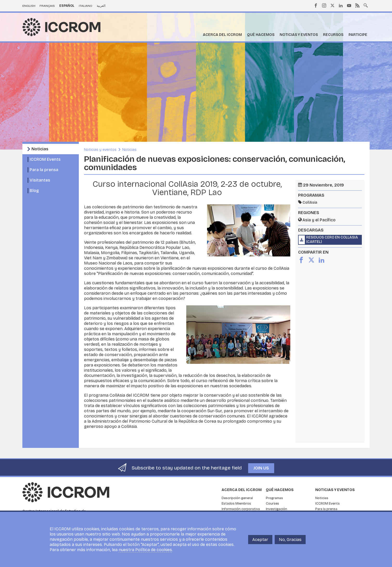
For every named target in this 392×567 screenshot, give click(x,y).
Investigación (277, 509)
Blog (34, 191)
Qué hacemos (261, 35)
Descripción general (237, 498)
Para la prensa (44, 170)
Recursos (333, 35)
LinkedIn (341, 5)
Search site (366, 5)
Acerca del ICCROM (222, 35)
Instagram (324, 5)
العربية (101, 6)
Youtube (349, 5)
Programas (274, 498)
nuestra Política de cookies (145, 550)
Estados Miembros (236, 504)
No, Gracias (290, 540)
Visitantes (40, 180)
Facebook (316, 5)
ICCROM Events (45, 159)
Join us (261, 468)
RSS (357, 5)
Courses (272, 504)
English (29, 6)
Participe (358, 35)
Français (47, 6)
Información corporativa (241, 509)
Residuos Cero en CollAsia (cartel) (332, 240)
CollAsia (310, 202)
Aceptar (260, 540)
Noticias (40, 149)
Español (67, 6)
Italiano (86, 6)
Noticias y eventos (299, 35)
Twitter (332, 5)
